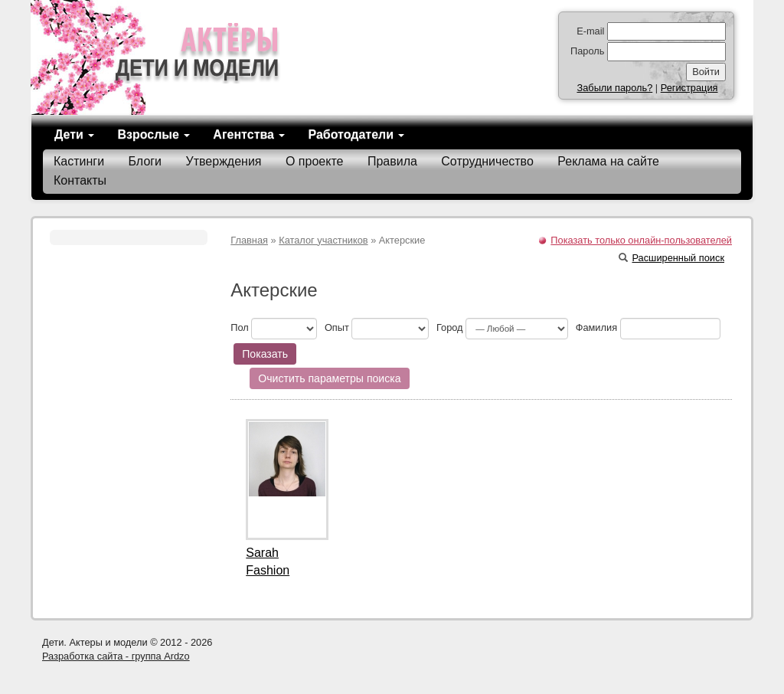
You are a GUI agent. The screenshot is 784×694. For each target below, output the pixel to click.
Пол (240, 327)
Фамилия (596, 327)
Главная (249, 240)
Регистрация (689, 88)
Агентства (249, 134)
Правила (392, 161)
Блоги (145, 161)
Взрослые (154, 134)
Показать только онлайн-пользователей (641, 240)
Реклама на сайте (608, 161)
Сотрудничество (487, 161)
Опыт (337, 327)
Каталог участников (323, 240)
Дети (74, 134)
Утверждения (224, 161)
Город (450, 327)
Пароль (587, 51)
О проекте (314, 161)
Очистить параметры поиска (329, 378)
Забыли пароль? (614, 88)
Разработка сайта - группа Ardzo (116, 656)
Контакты (80, 180)
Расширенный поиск (671, 258)
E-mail (590, 31)
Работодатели (356, 134)
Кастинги (79, 161)
